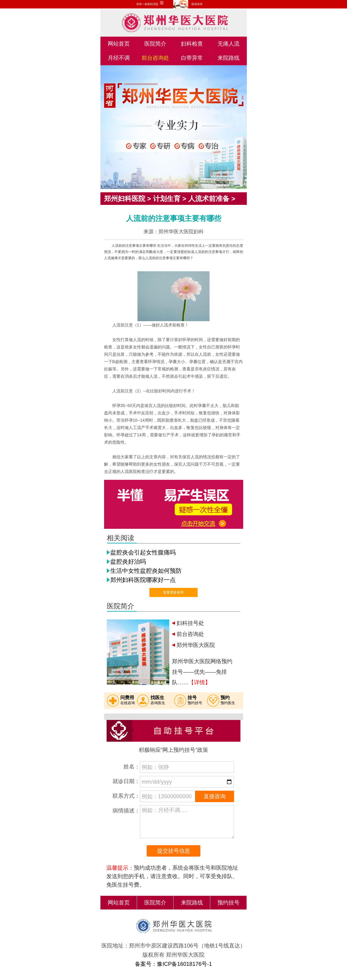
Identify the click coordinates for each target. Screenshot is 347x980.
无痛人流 (229, 44)
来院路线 (229, 58)
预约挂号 (229, 903)
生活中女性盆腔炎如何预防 (146, 571)
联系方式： (126, 796)
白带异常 (192, 58)
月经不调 (119, 58)
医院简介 (155, 44)
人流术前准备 (209, 199)
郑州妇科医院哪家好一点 (143, 580)
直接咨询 (215, 796)
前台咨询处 (155, 58)
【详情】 (199, 682)
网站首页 (119, 44)
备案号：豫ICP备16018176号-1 (173, 964)
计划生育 (167, 199)
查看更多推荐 (173, 592)
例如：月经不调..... (187, 822)
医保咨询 (197, 4)
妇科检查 (192, 44)
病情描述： (126, 810)
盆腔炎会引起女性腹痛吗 (143, 552)
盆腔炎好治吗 (128, 562)
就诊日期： (126, 781)
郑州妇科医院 (125, 199)
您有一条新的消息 (147, 4)
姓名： (132, 767)
